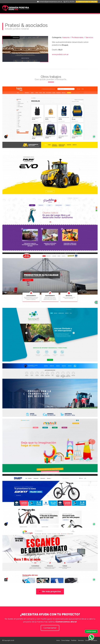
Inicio (58, 640)
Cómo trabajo (65, 640)
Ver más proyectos (50, 591)
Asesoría (66, 37)
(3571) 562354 (70, 2)
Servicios (89, 37)
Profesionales (77, 37)
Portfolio (74, 640)
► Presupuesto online (87, 2)
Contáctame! (50, 628)
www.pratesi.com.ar (60, 54)
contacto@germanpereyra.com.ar (51, 2)
